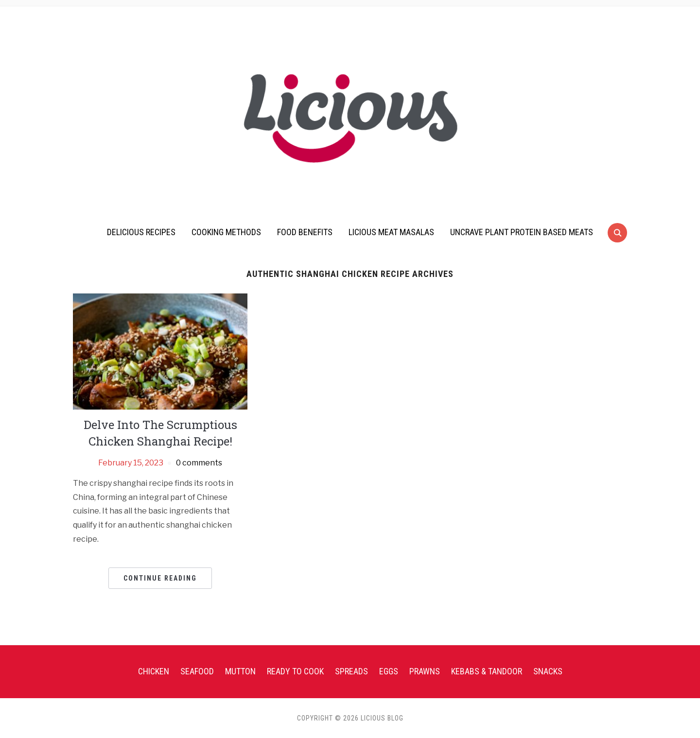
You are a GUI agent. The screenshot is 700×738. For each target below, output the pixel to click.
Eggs (389, 671)
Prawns (425, 671)
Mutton (240, 671)
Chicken (154, 671)
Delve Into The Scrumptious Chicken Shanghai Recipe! (160, 433)
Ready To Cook (295, 671)
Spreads (351, 671)
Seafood (197, 671)
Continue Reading (160, 578)
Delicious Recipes (141, 232)
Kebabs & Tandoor (487, 671)
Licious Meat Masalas (391, 232)
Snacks (548, 671)
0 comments (199, 463)
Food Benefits (305, 232)
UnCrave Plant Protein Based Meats (522, 232)
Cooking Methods (226, 232)
